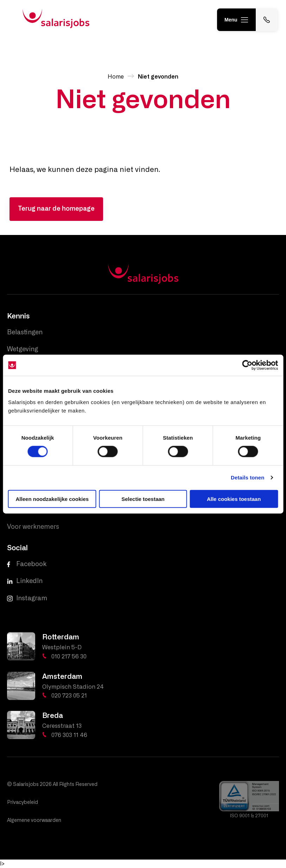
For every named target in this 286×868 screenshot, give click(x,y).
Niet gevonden (158, 77)
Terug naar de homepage (56, 209)
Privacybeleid (23, 802)
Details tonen (247, 478)
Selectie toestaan (143, 499)
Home (116, 77)
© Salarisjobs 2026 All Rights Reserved (52, 785)
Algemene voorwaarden (34, 820)
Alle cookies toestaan (234, 499)
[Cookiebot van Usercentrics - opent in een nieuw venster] (247, 365)
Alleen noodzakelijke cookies (52, 499)
